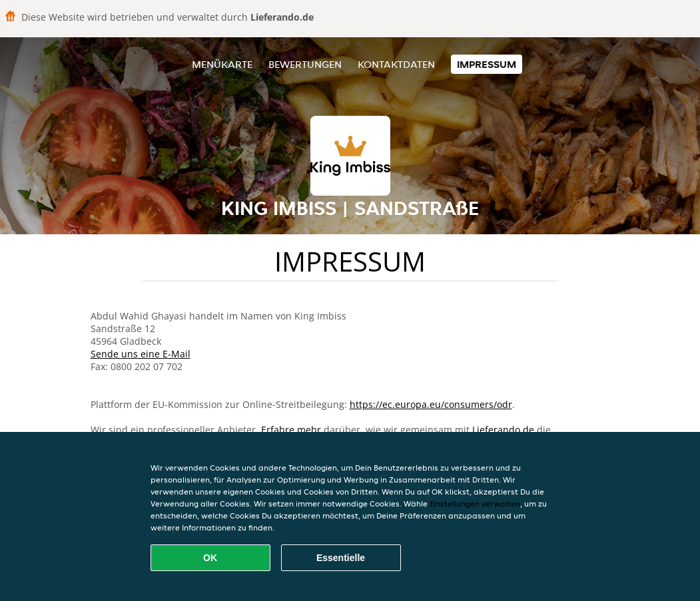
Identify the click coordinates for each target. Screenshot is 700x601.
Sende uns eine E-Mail (141, 354)
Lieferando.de (503, 430)
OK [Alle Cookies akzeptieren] (210, 558)
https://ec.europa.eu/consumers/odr (431, 404)
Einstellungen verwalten (475, 503)
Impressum (487, 64)
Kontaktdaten (396, 64)
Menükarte (222, 64)
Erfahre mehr (291, 430)
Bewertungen (305, 64)
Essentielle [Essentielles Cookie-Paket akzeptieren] (341, 558)
